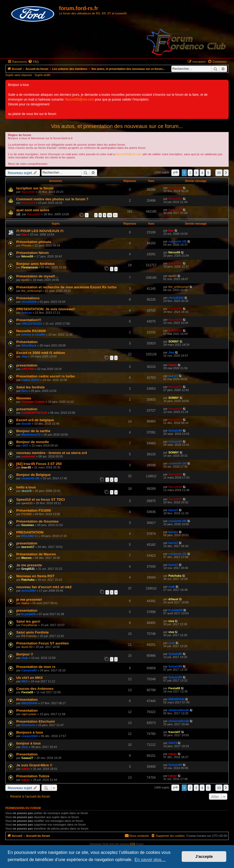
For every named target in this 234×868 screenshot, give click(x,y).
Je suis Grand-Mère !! (34, 765)
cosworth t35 (177, 241)
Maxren (27, 558)
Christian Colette (33, 402)
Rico (25, 391)
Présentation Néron (33, 253)
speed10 (27, 503)
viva (171, 621)
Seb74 (173, 743)
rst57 (25, 445)
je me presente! (29, 600)
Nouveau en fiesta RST (35, 576)
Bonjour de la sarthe (33, 431)
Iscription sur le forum (35, 188)
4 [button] (202, 173)
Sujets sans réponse (19, 75)
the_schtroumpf (31, 291)
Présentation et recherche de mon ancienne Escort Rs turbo (66, 287)
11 (115, 215)
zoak (172, 587)
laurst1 (173, 376)
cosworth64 (29, 736)
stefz (25, 747)
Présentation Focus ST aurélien (43, 643)
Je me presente (29, 565)
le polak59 (28, 614)
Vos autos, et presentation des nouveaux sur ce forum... (117, 126)
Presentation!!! (29, 320)
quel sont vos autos (33, 210)
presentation (27, 365)
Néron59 (27, 256)
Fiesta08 (27, 692)
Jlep (24, 356)
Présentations (28, 298)
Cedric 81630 (30, 380)
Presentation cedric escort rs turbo (45, 376)
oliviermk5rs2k (179, 710)
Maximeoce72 (31, 435)
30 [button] (219, 173)
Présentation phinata (34, 242)
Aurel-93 (27, 647)
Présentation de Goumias (37, 521)
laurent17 (28, 547)
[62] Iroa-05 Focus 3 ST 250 (39, 464)
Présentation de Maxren (36, 554)
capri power (29, 714)
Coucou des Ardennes (35, 689)
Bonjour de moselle (33, 442)
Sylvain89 (175, 431)
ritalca (25, 603)
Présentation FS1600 (34, 510)
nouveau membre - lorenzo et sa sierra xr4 (52, 453)
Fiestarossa (29, 267)
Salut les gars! (28, 621)
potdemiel (28, 456)
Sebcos (27, 313)
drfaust (173, 599)
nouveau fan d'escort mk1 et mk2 (44, 587)
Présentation (27, 342)
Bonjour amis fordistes (35, 264)
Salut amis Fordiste (33, 632)
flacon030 (28, 192)
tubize (173, 365)
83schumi (28, 725)
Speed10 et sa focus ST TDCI (41, 499)
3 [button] (196, 173)
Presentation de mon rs (36, 667)
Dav (24, 234)
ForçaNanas (29, 625)
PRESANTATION (30, 532)
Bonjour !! (25, 654)
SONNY (174, 341)
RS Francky (29, 636)
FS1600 (27, 514)
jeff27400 (28, 369)
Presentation (27, 710)
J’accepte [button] (204, 857)
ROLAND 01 (30, 536)
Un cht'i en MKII (29, 678)
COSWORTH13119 (34, 413)
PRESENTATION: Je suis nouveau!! (46, 309)
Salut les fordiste (30, 387)
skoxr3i (27, 491)
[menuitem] (33, 62)
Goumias (28, 525)
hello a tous (26, 487)
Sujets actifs (43, 75)
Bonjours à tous (30, 732)
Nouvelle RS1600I (31, 331)
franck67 (174, 732)
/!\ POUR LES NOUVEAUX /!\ (40, 231)
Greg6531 (28, 569)
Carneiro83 (29, 670)
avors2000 (29, 591)
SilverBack (29, 345)
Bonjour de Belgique (33, 475)
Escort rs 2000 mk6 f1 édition (41, 353)
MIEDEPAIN (29, 703)
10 (109, 215)
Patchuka (28, 580)
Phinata (26, 245)
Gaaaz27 (27, 758)
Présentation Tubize (33, 776)
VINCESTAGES (32, 324)
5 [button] (208, 173)
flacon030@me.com (80, 99)
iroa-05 (26, 467)
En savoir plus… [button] (150, 860)
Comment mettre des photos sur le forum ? (52, 199)
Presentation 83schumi (35, 721)
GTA (133, 844)
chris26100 (29, 302)
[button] (175, 173)
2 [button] (190, 173)
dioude (26, 424)
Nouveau (24, 398)
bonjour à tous (29, 743)
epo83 (25, 280)
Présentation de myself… (37, 276)
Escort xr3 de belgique (35, 420)
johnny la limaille (33, 335)
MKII (24, 681)
